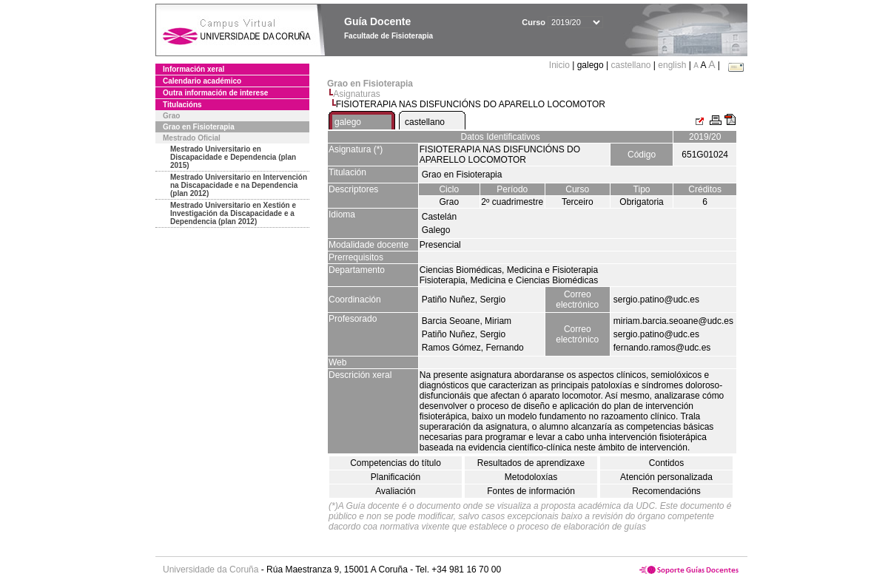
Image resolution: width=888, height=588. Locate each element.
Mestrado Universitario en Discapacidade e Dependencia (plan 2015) (233, 157)
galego (348, 122)
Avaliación (395, 491)
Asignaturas (356, 94)
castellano (630, 65)
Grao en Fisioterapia (199, 127)
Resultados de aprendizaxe (531, 463)
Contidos (666, 463)
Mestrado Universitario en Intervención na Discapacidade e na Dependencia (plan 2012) (239, 185)
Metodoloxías (531, 477)
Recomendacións (666, 491)
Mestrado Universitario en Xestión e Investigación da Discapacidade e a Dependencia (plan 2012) (233, 213)
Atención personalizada (666, 477)
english (672, 65)
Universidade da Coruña (211, 570)
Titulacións (182, 105)
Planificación (396, 477)
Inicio (561, 65)
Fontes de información (531, 491)
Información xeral (194, 69)
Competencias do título (396, 463)
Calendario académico (202, 81)
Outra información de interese (215, 93)
